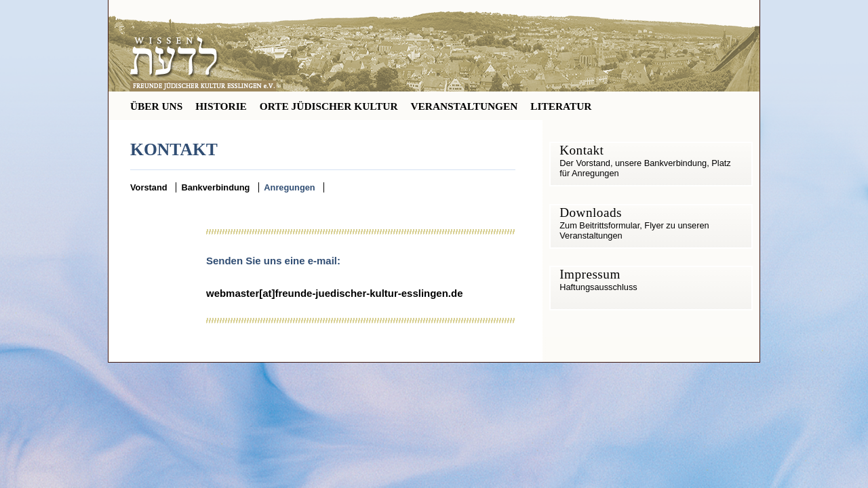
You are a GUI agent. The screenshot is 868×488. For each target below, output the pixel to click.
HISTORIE (221, 106)
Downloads (591, 212)
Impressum (590, 274)
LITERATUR (561, 106)
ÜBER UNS (156, 106)
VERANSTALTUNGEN (464, 106)
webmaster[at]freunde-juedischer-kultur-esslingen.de (334, 293)
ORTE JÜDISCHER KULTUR (329, 106)
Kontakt (581, 150)
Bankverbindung (215, 187)
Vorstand (149, 187)
